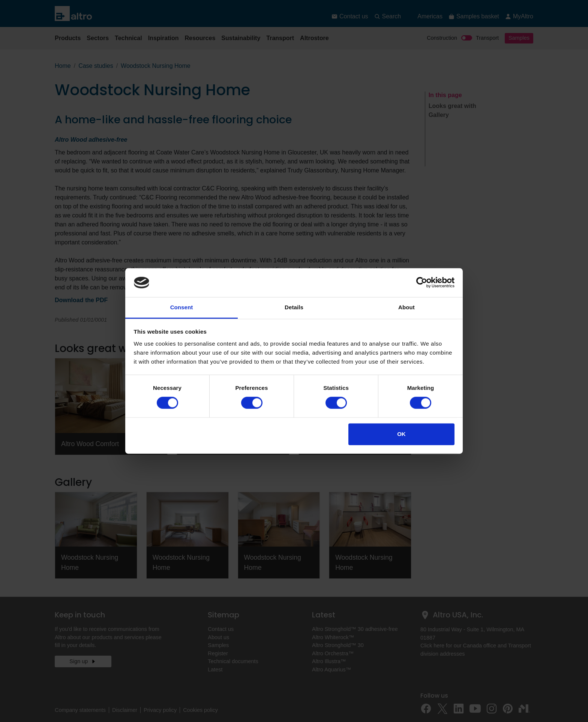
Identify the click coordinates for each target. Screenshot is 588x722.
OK (401, 434)
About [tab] (406, 307)
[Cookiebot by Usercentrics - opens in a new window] (422, 283)
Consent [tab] (182, 307)
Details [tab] (294, 307)
